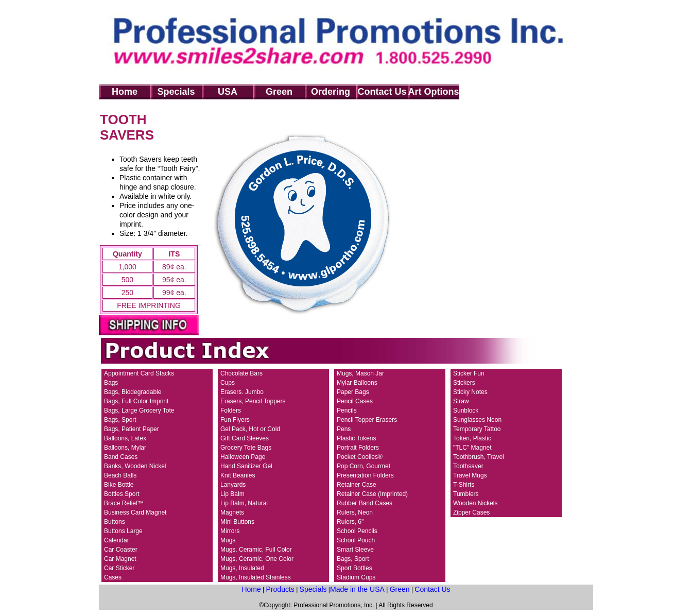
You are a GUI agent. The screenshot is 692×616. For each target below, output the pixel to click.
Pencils (347, 410)
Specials (176, 92)
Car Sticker (119, 568)
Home (125, 92)
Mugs (228, 540)
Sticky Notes (470, 392)
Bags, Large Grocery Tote (139, 410)
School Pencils (357, 531)
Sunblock (466, 410)
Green (279, 92)
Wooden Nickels (475, 503)
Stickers (464, 383)
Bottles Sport (122, 494)
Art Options (434, 92)
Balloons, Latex (125, 438)
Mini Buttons (237, 522)
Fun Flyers (235, 420)
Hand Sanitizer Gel (246, 466)
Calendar (117, 540)
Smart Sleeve (355, 550)
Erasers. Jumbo (242, 392)
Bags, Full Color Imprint (136, 401)
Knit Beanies (238, 475)
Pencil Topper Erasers (367, 420)
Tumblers (466, 494)
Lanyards (233, 485)
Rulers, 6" (350, 522)
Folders (231, 410)
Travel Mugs (470, 475)
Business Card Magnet (135, 512)
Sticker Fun (469, 373)
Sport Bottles (354, 568)
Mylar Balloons (357, 383)
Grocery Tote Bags (246, 448)
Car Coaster (121, 550)
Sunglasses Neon (477, 420)
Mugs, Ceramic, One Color (257, 559)
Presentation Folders (365, 475)
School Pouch (356, 540)
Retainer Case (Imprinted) (372, 494)
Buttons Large (123, 531)
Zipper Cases (471, 512)
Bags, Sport (120, 420)
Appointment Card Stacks (139, 373)
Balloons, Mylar (125, 448)
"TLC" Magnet (472, 448)
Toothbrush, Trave (478, 457)
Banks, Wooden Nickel (135, 466)
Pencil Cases (355, 401)
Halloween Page (243, 457)
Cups (228, 383)
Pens (344, 429)
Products (280, 589)
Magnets (232, 512)
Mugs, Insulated (242, 568)
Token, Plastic (472, 438)
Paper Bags (353, 392)
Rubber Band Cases (365, 503)
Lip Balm (232, 494)
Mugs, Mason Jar (360, 373)
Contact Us (382, 92)
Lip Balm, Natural (244, 503)
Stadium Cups (356, 577)
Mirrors (230, 531)
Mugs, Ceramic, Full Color (256, 550)
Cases (113, 577)
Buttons (115, 522)
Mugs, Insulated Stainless (256, 577)
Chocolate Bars (241, 373)
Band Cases (121, 457)
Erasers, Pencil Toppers (253, 401)
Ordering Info (331, 93)
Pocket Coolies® (360, 457)
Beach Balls (120, 475)
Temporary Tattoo (477, 429)
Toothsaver (468, 466)
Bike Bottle (119, 485)
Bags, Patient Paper (132, 429)
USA (228, 92)
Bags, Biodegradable (133, 392)
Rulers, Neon (355, 512)
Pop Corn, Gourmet (364, 466)
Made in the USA (357, 589)
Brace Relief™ (124, 503)
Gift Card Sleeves (245, 438)
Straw (461, 401)
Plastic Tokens (356, 438)
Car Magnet (120, 559)
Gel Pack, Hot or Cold (250, 429)
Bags (111, 383)
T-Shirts (464, 485)
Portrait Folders (358, 448)
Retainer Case (357, 485)
